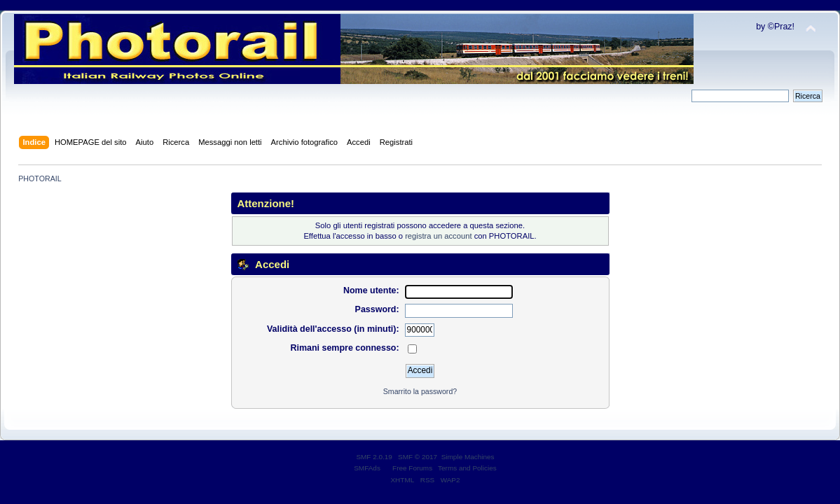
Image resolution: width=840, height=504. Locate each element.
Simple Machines (468, 457)
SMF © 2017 (418, 457)
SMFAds (367, 468)
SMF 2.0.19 (374, 457)
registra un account (438, 236)
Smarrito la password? (420, 391)
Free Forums (412, 468)
